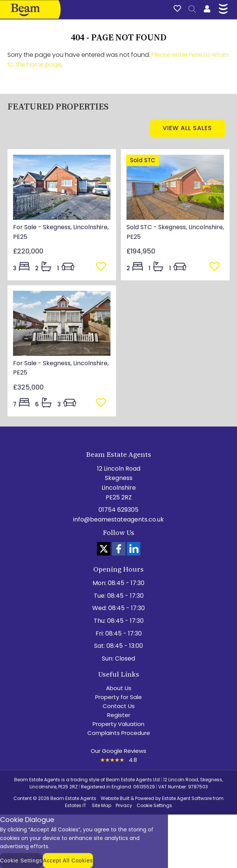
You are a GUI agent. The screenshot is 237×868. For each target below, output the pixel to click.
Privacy (124, 805)
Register (119, 715)
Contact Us (119, 706)
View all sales (187, 128)
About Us (119, 688)
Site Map (102, 805)
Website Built (115, 798)
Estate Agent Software (187, 798)
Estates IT (76, 805)
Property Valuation (118, 724)
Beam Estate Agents (73, 798)
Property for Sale (118, 697)
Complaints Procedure (119, 733)
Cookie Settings (154, 805)
